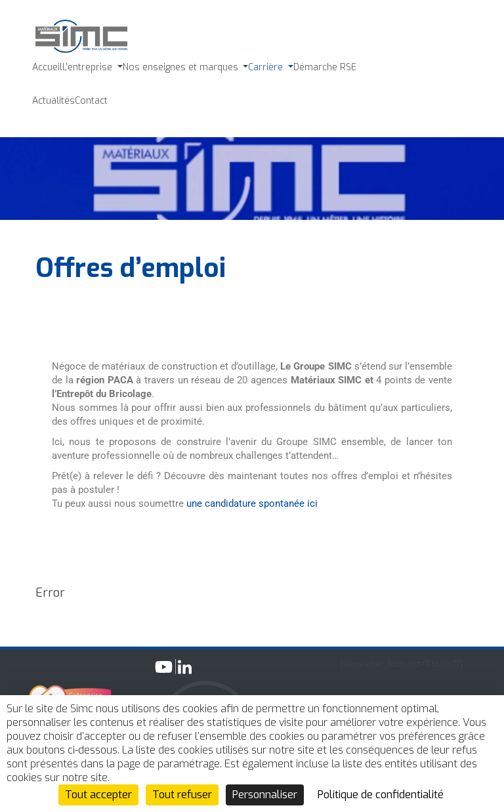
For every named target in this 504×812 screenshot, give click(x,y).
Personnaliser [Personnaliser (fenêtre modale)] (265, 795)
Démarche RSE (325, 67)
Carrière (267, 67)
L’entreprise (89, 67)
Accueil (47, 67)
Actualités (53, 101)
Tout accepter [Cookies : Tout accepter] (98, 795)
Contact (91, 101)
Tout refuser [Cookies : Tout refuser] (182, 795)
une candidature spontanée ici (252, 503)
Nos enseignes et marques (182, 67)
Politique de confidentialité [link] (381, 795)
